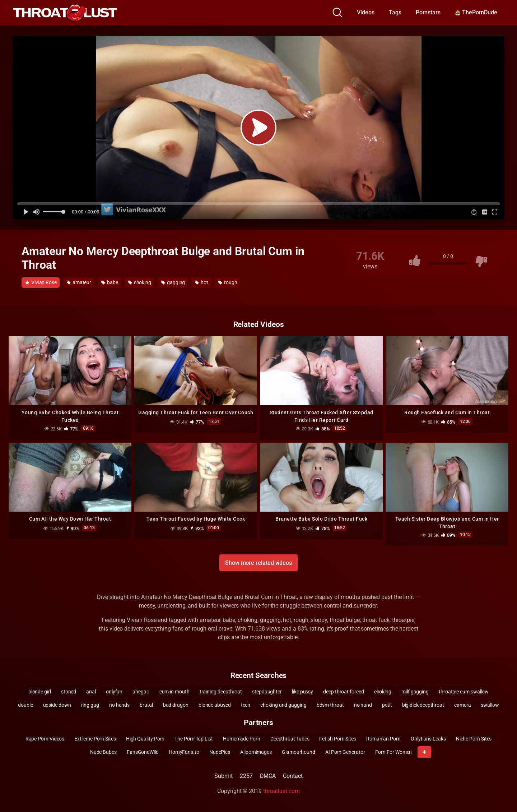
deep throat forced (344, 692)
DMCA (268, 776)
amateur (79, 282)
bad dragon (176, 705)
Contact (293, 776)
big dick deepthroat (423, 705)
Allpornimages (256, 752)
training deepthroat (221, 692)
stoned (69, 692)
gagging (173, 282)
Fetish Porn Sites (338, 739)
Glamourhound (299, 752)
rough (228, 282)
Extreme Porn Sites (95, 739)
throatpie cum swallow (464, 692)
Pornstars (428, 12)
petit (387, 705)
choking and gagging (283, 705)
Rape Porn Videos (45, 739)
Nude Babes (103, 752)
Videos (366, 12)
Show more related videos (258, 563)
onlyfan (114, 692)
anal (91, 692)
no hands (119, 705)
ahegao (141, 692)
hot (202, 282)
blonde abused (215, 705)
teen (246, 705)
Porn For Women (394, 752)
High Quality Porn (145, 739)
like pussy (302, 692)
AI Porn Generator (345, 752)
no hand (363, 705)
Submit (223, 776)
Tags (395, 12)
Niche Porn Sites (474, 739)
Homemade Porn (242, 739)
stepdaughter (267, 692)
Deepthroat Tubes (290, 739)
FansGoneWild (143, 752)
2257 (246, 776)
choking (140, 282)
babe (110, 282)
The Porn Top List (194, 739)
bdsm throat (330, 705)
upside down (57, 705)
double (25, 705)
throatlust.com (281, 791)
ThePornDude (476, 12)
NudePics (220, 752)
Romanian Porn (383, 739)
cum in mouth (174, 692)
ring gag (90, 705)
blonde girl (40, 692)
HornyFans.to (184, 752)
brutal (146, 705)
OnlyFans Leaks (428, 739)
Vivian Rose (41, 282)
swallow (490, 705)
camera (463, 705)
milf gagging (415, 692)
